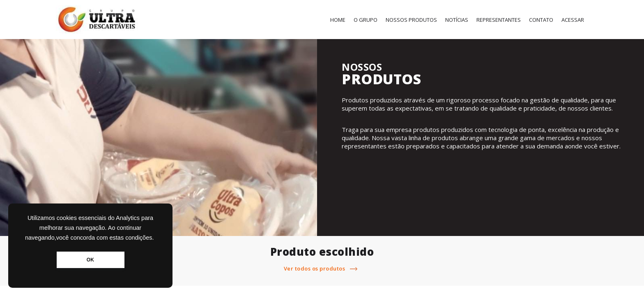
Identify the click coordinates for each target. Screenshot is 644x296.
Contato (541, 20)
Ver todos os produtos (322, 268)
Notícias (457, 20)
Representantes (499, 20)
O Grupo (366, 20)
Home (338, 20)
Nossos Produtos (411, 20)
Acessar (573, 20)
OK (90, 260)
